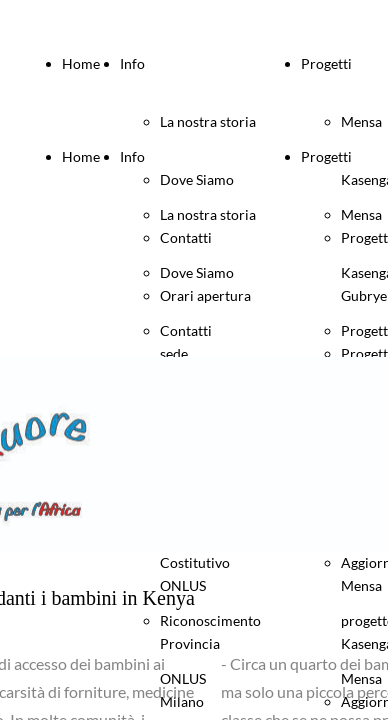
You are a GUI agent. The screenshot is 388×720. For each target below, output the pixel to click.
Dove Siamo (197, 272)
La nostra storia (208, 121)
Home (81, 63)
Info (132, 63)
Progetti (326, 63)
